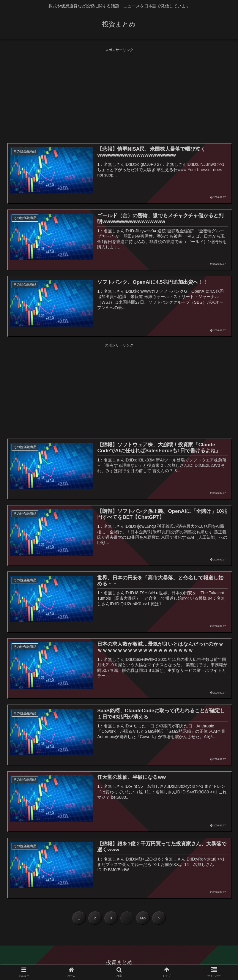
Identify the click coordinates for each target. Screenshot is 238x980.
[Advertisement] (119, 95)
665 (143, 918)
